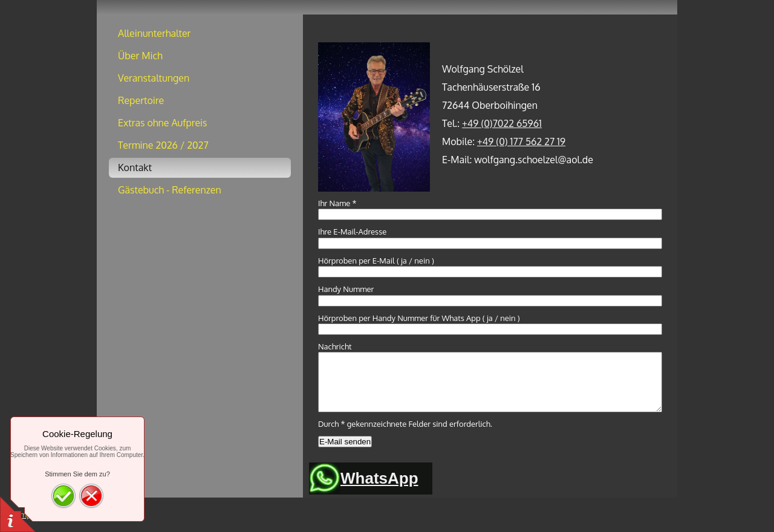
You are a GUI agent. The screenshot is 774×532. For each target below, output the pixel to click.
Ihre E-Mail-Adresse (352, 232)
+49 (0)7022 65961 (502, 123)
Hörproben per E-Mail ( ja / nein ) (376, 261)
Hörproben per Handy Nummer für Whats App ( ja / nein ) (419, 318)
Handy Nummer (346, 289)
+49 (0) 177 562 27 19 (521, 141)
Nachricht (335, 346)
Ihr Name (337, 203)
